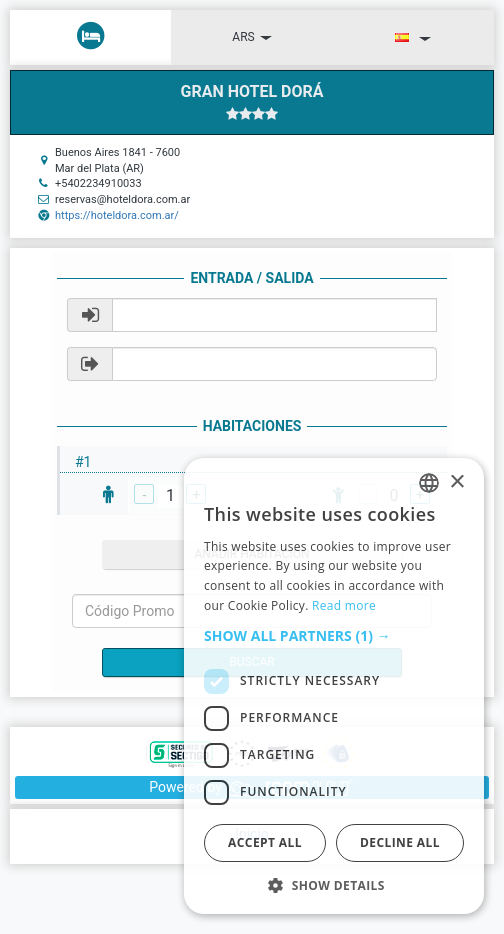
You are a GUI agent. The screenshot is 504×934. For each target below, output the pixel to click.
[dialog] (334, 686)
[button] (334, 636)
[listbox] (429, 483)
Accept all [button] (265, 842)
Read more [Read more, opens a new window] (344, 605)
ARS (251, 37)
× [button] (456, 482)
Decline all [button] (400, 842)
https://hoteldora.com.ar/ (117, 215)
